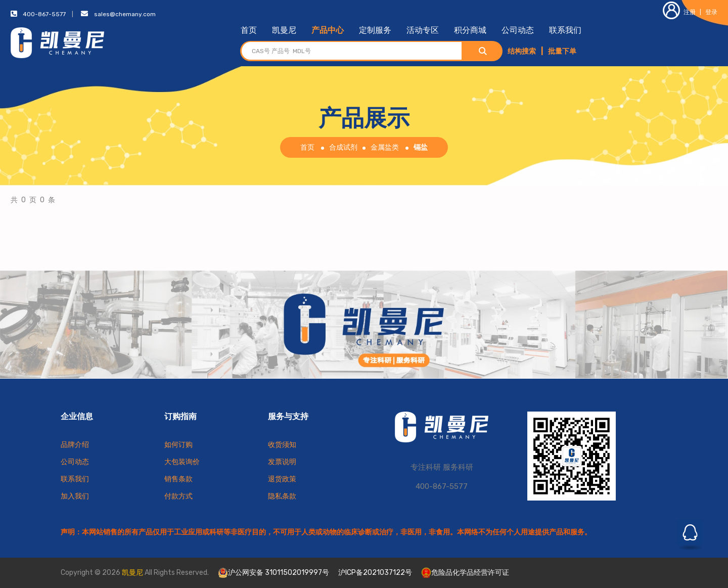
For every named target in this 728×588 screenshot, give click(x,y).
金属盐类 (385, 147)
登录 (711, 12)
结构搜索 (522, 51)
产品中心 (328, 30)
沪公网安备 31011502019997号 (274, 573)
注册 (679, 12)
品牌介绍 (75, 445)
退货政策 (282, 479)
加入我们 (75, 496)
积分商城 (470, 30)
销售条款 (178, 479)
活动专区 (423, 30)
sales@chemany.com (125, 14)
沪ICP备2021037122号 (375, 573)
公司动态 (518, 30)
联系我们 (565, 30)
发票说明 (282, 462)
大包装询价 (182, 462)
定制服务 (375, 30)
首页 (249, 30)
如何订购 (178, 445)
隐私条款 (282, 496)
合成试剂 (343, 147)
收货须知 (282, 445)
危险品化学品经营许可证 (465, 573)
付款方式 (178, 496)
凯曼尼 (284, 30)
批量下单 (562, 51)
